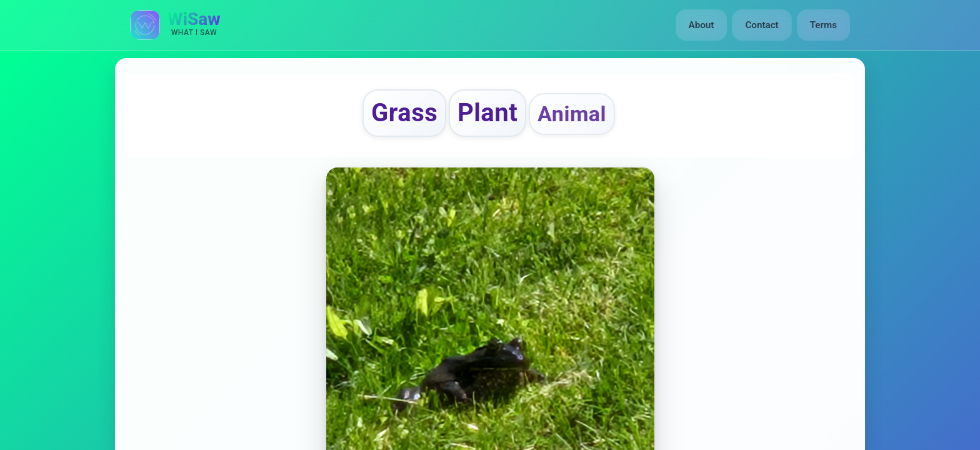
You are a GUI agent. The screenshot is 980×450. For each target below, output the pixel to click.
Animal (572, 114)
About (702, 25)
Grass (404, 113)
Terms (823, 25)
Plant (487, 113)
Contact (762, 25)
